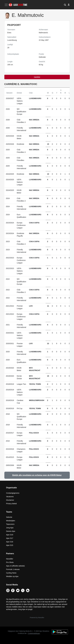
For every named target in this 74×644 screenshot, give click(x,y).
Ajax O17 (10, 538)
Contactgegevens (13, 493)
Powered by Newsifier (37, 618)
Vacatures (10, 497)
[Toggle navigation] (6, 5)
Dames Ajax (11, 531)
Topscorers (10, 524)
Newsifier (10, 559)
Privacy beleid (11, 504)
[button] (65, 5)
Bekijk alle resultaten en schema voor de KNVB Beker (37, 475)
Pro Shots (10, 562)
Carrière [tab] (37, 77)
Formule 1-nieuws (13, 569)
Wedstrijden (11, 521)
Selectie (9, 517)
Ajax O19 (10, 535)
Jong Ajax (10, 528)
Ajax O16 (10, 542)
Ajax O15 (10, 545)
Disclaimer (10, 500)
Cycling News (11, 573)
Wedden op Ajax (12, 576)
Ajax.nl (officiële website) (16, 566)
